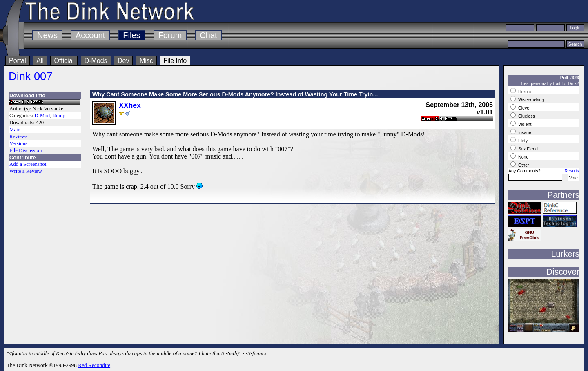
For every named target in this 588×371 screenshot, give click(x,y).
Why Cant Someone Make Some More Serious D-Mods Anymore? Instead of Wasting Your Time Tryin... (235, 94)
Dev (123, 61)
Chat (208, 35)
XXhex (130, 105)
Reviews (18, 136)
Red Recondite (94, 365)
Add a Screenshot (28, 164)
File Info (175, 61)
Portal (18, 61)
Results (572, 171)
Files (131, 35)
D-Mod (42, 116)
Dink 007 (30, 76)
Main (15, 130)
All (40, 61)
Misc (146, 61)
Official (64, 61)
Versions (18, 143)
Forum (170, 35)
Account (90, 35)
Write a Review (26, 171)
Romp (59, 116)
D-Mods (96, 61)
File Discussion (26, 150)
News (47, 35)
